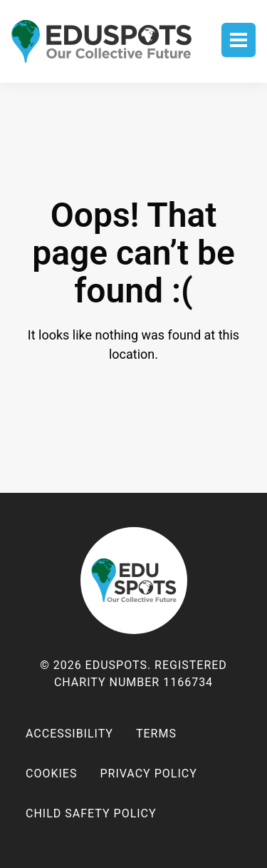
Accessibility (69, 734)
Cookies (51, 773)
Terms (156, 734)
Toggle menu (239, 40)
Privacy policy (148, 773)
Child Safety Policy (91, 813)
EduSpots (134, 581)
